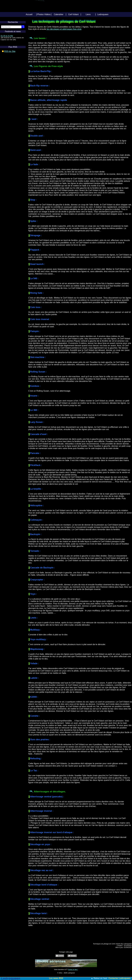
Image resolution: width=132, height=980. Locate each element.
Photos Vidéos (44, 14)
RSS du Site (10, 51)
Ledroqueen (103, 14)
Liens (88, 14)
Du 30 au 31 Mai (7, 36)
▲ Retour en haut (99, 978)
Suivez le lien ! (73, 970)
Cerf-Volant (73, 14)
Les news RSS (56, 978)
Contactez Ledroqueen (120, 978)
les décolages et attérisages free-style (64, 29)
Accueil (29, 14)
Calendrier (59, 14)
